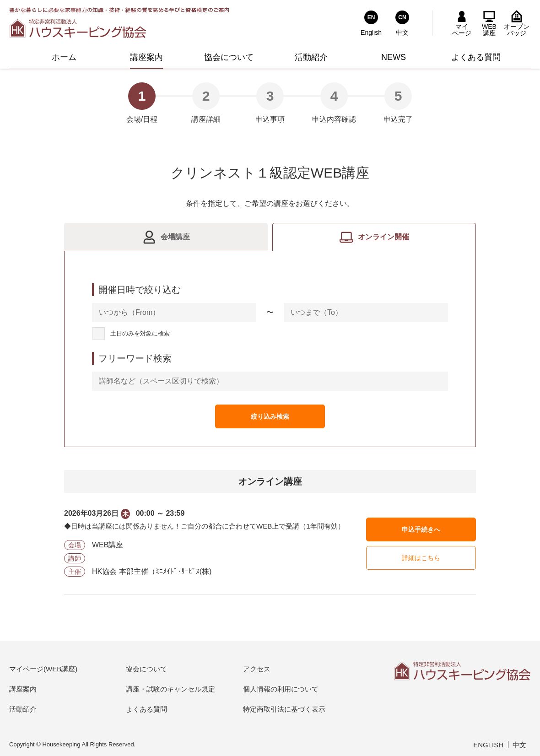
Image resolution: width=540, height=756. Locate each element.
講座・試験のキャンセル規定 (170, 689)
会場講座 (175, 237)
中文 (519, 745)
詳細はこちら (421, 558)
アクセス (257, 669)
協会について (146, 669)
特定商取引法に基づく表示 (284, 709)
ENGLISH (488, 745)
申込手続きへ (421, 529)
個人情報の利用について (281, 689)
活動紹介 (23, 709)
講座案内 (23, 689)
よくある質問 (146, 709)
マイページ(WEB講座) (43, 669)
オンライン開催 (383, 237)
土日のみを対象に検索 (140, 334)
